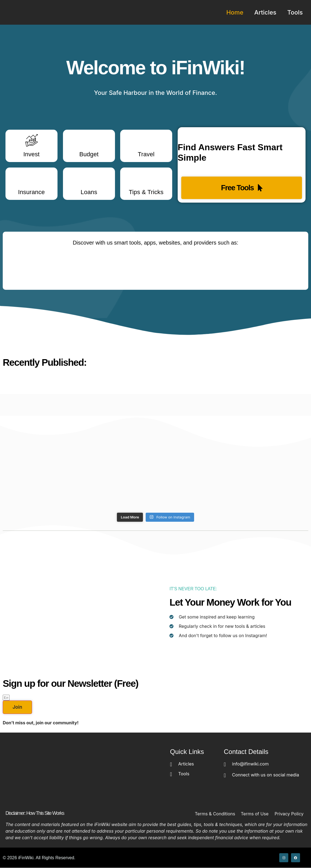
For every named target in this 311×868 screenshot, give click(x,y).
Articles (265, 12)
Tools (295, 12)
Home (235, 12)
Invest (31, 154)
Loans (89, 192)
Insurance (31, 192)
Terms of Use (255, 814)
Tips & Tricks (146, 192)
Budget (89, 154)
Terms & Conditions (215, 814)
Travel (146, 154)
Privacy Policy (289, 814)
